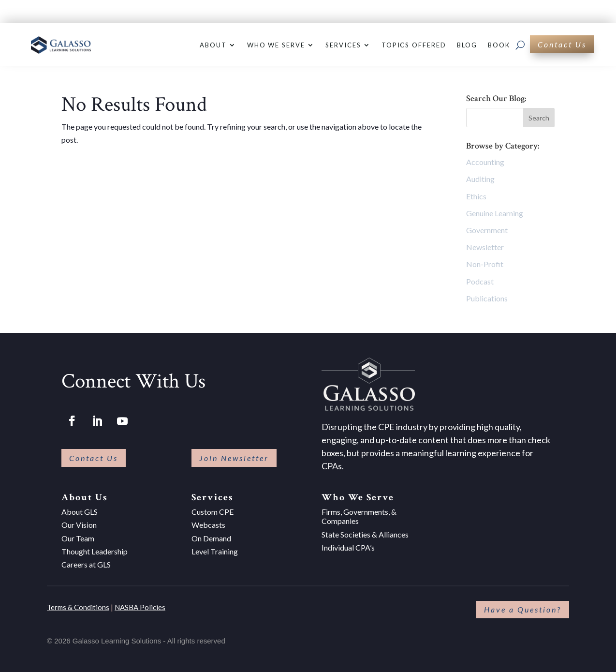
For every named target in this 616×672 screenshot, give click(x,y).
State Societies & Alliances (365, 534)
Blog (467, 45)
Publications (487, 298)
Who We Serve (276, 45)
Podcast (480, 281)
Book (499, 45)
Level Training (215, 551)
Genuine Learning (495, 213)
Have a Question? (523, 609)
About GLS (80, 512)
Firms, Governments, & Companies (359, 516)
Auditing (480, 179)
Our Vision (79, 525)
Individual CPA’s (348, 547)
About (213, 45)
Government (487, 230)
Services (343, 45)
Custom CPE (213, 512)
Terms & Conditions (78, 607)
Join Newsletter (234, 458)
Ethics (476, 196)
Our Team (78, 538)
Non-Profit (485, 264)
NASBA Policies (140, 607)
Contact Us (562, 44)
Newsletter (485, 247)
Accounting (485, 162)
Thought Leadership (95, 551)
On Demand (211, 538)
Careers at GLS (86, 564)
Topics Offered (414, 45)
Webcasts (208, 525)
